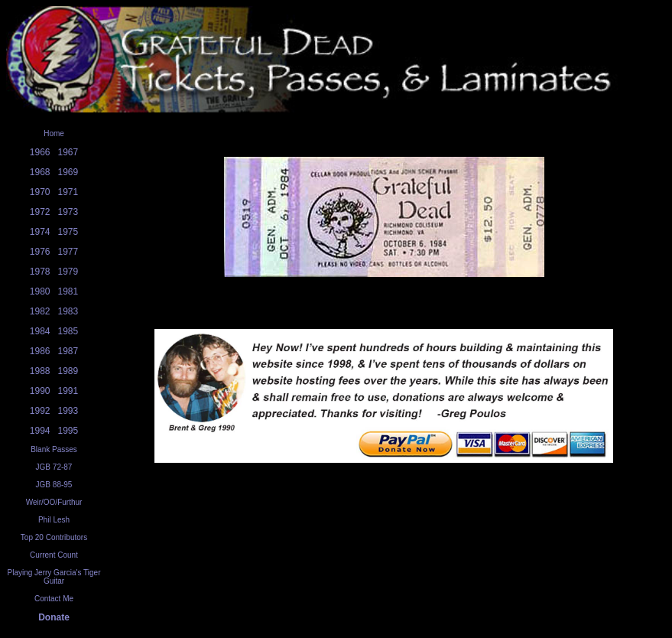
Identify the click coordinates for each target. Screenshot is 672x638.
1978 (40, 272)
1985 (68, 331)
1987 (68, 351)
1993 (68, 411)
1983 (68, 311)
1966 (40, 152)
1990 (40, 391)
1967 (68, 152)
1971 (68, 192)
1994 (40, 431)
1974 (40, 232)
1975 (68, 232)
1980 (40, 291)
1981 (68, 291)
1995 (68, 431)
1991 (68, 391)
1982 (40, 311)
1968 (40, 172)
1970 (40, 192)
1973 (68, 212)
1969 (68, 172)
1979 (68, 272)
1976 (40, 252)
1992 (40, 411)
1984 (40, 331)
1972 (40, 212)
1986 (40, 351)
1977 (68, 252)
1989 (68, 371)
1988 (40, 371)
